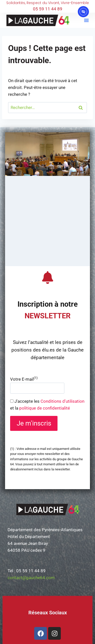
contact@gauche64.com (31, 578)
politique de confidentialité (45, 408)
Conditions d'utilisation (62, 401)
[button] (86, 20)
